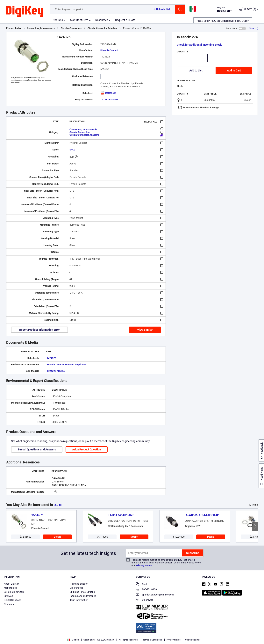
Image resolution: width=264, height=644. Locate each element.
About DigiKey (11, 584)
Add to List (196, 70)
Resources (102, 20)
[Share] (253, 28)
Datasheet (108, 93)
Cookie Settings (193, 640)
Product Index (14, 28)
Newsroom (10, 604)
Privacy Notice (144, 565)
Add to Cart (234, 70)
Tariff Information (79, 600)
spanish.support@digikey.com (155, 595)
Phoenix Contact (109, 50)
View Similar (145, 330)
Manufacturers (79, 20)
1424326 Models (109, 100)
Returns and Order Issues (83, 596)
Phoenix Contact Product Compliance (66, 365)
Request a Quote (125, 20)
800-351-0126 (146, 590)
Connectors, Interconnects (41, 28)
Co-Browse (145, 600)
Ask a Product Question (87, 449)
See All (58, 505)
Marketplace (10, 588)
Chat (142, 584)
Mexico (73, 640)
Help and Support (79, 584)
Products (57, 20)
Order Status (76, 588)
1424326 (51, 358)
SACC (72, 150)
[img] (25, 12)
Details (57, 537)
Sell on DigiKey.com (14, 592)
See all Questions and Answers (37, 449)
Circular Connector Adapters (102, 28)
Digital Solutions (13, 600)
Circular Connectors (71, 28)
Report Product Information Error (39, 330)
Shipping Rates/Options (82, 592)
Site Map (8, 596)
